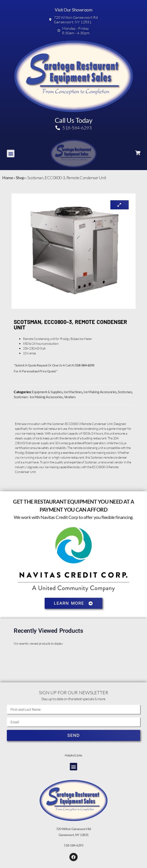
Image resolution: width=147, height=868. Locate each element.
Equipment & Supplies (47, 392)
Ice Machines (73, 392)
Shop (20, 178)
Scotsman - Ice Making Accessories (38, 397)
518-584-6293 (73, 845)
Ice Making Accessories (100, 392)
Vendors (70, 397)
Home (8, 178)
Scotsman (125, 392)
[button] (11, 154)
